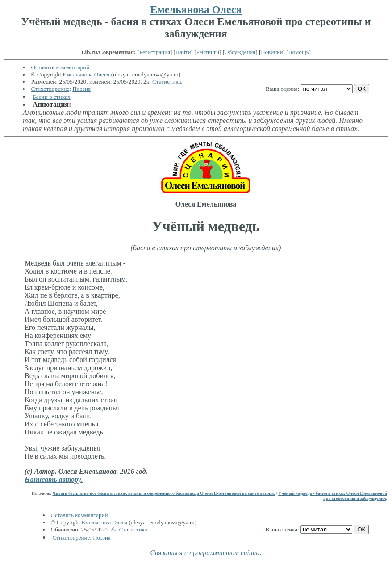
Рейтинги (208, 52)
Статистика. (167, 82)
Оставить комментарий (60, 67)
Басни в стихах (52, 97)
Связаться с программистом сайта (205, 553)
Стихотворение (50, 89)
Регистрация (155, 52)
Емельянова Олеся (196, 9)
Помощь (298, 52)
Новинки (272, 52)
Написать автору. (54, 479)
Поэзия (81, 89)
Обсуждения (240, 52)
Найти (183, 52)
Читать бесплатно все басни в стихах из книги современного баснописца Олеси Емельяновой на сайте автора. (163, 493)
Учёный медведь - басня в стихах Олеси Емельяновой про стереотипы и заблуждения (333, 496)
